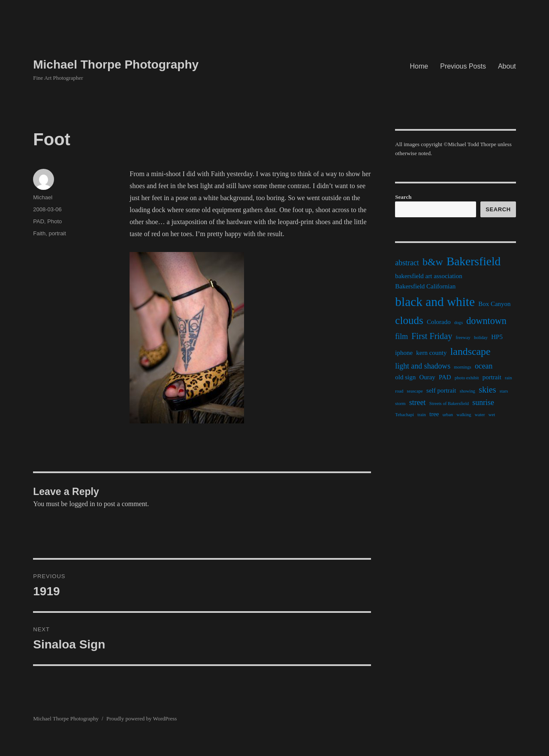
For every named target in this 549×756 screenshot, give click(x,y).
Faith (39, 233)
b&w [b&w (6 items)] (433, 262)
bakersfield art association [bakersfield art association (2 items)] (428, 276)
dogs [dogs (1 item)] (459, 322)
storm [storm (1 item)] (400, 403)
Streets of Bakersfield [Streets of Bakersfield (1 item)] (449, 403)
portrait (57, 233)
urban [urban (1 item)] (448, 415)
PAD (39, 221)
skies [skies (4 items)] (487, 390)
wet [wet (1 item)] (492, 415)
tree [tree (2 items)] (434, 414)
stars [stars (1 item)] (504, 391)
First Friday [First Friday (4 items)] (432, 336)
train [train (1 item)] (422, 415)
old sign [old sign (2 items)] (405, 377)
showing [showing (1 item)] (468, 391)
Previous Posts (463, 66)
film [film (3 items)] (401, 336)
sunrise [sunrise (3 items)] (483, 402)
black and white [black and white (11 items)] (435, 302)
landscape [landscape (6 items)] (471, 351)
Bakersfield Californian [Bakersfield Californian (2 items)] (425, 286)
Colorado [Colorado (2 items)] (439, 322)
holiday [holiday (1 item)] (481, 337)
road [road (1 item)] (399, 391)
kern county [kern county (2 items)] (431, 353)
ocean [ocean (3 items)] (484, 366)
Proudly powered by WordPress (142, 718)
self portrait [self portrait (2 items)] (441, 390)
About (507, 66)
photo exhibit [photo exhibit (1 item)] (467, 378)
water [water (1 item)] (480, 415)
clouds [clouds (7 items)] (409, 320)
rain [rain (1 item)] (508, 378)
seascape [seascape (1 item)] (415, 391)
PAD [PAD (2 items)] (445, 377)
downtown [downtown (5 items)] (486, 321)
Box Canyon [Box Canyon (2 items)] (494, 304)
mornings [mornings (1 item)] (462, 367)
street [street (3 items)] (418, 402)
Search (403, 197)
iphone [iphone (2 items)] (404, 353)
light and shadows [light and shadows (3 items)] (423, 366)
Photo (54, 221)
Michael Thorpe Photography (116, 64)
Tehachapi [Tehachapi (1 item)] (404, 415)
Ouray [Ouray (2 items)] (427, 377)
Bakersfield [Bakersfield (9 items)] (474, 261)
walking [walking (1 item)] (464, 415)
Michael (43, 197)
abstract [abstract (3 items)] (407, 263)
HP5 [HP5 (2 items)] (497, 337)
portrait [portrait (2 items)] (492, 377)
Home (419, 66)
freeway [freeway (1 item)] (463, 337)
